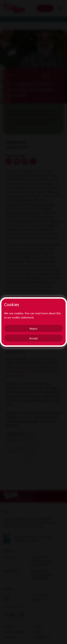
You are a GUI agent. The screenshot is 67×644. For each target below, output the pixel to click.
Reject (33, 328)
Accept (33, 338)
